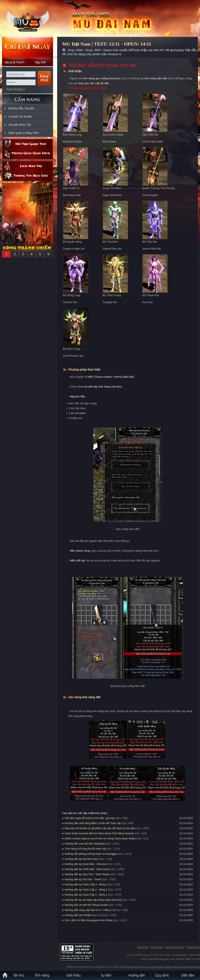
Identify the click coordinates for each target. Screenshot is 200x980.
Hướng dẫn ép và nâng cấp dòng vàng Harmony (93, 900)
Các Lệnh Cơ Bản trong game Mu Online (89, 920)
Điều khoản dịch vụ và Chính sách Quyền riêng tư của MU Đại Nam (163, 967)
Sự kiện (106, 975)
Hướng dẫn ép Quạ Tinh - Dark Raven (87, 874)
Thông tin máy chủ (28, 176)
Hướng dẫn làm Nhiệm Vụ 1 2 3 (83, 915)
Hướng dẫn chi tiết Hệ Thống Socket (86, 905)
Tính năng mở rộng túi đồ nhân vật (85, 849)
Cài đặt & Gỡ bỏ (175, 947)
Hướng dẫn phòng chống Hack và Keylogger (91, 854)
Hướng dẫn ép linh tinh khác (81, 859)
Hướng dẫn (137, 975)
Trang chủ (64, 50)
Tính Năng (42, 975)
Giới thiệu (143, 947)
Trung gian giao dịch (28, 154)
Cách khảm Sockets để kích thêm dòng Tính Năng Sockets (100, 833)
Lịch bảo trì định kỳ (28, 166)
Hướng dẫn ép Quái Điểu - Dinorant (86, 864)
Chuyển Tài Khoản (20, 116)
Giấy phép (157, 947)
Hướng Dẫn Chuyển (21, 108)
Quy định (162, 975)
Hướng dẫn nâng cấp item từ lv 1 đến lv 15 (90, 910)
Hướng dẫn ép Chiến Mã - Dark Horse (87, 869)
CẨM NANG (28, 97)
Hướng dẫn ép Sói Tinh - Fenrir (83, 879)
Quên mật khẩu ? (16, 89)
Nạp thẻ (40, 62)
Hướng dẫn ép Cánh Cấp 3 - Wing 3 (86, 884)
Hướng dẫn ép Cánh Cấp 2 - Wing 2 (86, 890)
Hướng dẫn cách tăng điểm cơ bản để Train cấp (93, 823)
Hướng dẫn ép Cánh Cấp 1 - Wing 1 (86, 895)
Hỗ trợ (28, 144)
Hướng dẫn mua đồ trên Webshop (85, 844)
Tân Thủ (18, 975)
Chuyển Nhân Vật (19, 125)
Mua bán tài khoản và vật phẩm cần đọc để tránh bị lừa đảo (100, 828)
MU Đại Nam (29, 19)
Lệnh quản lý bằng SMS (23, 133)
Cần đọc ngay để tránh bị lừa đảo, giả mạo (90, 818)
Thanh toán (193, 947)
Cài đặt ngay (28, 48)
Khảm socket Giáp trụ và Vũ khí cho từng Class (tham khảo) (100, 838)
